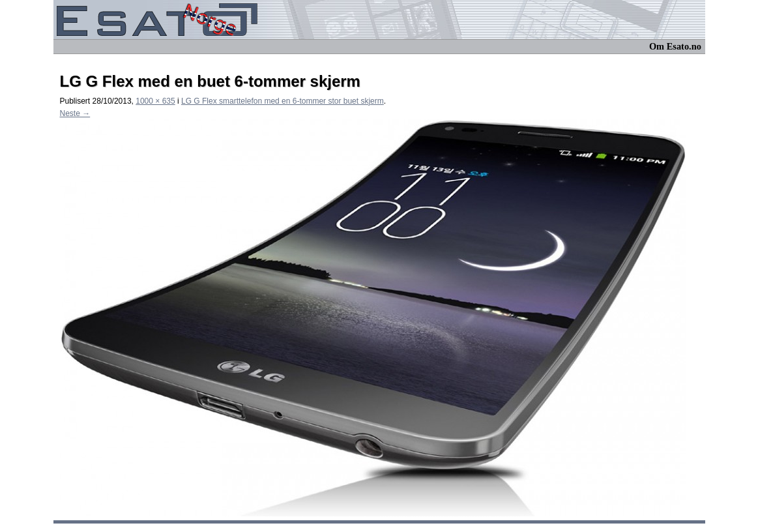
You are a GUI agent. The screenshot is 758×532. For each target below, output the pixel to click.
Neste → (75, 113)
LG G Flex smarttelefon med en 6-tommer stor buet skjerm (283, 101)
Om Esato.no (675, 46)
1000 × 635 (155, 101)
